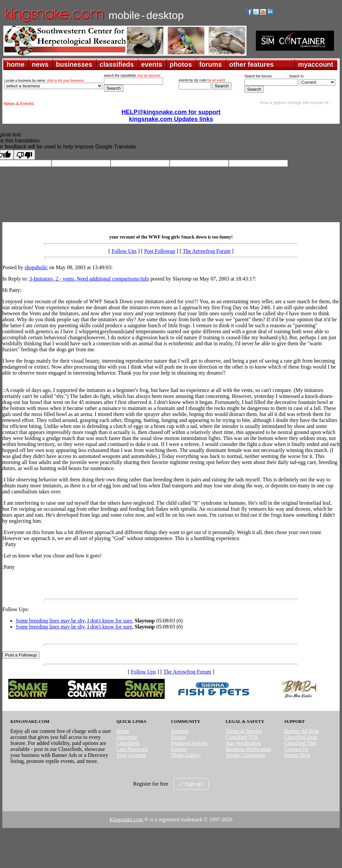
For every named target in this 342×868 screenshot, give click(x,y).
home (16, 64)
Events (178, 737)
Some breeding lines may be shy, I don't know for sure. (74, 621)
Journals (180, 731)
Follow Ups (124, 251)
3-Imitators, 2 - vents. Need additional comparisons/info (89, 279)
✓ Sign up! (191, 784)
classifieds (117, 64)
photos (181, 64)
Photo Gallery (186, 755)
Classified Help (301, 737)
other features (251, 64)
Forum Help (297, 755)
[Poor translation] (24, 155)
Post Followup (160, 251)
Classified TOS (242, 737)
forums (211, 64)
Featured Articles (189, 743)
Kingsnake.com (126, 819)
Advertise (127, 737)
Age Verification (243, 743)
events (152, 64)
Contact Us (296, 749)
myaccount (316, 64)
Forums (179, 749)
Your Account (131, 755)
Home (123, 731)
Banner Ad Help (302, 731)
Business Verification (248, 749)
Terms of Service (244, 731)
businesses (74, 64)
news (40, 64)
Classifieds (128, 743)
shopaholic (36, 267)
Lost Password (132, 749)
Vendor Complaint (245, 755)
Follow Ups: (16, 609)
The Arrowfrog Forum (207, 251)
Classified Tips (300, 743)
